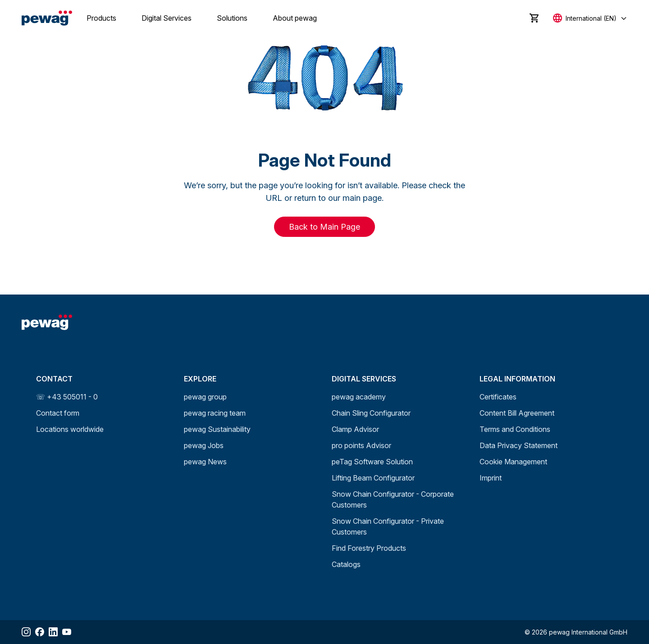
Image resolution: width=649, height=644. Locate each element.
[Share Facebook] (40, 632)
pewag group (205, 397)
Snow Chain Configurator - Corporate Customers (393, 499)
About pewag (295, 18)
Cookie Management (513, 462)
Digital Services (167, 18)
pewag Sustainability (217, 429)
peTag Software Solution (372, 462)
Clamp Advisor (355, 429)
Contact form (58, 413)
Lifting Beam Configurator (373, 478)
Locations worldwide (70, 429)
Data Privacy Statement (519, 445)
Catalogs (346, 564)
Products (101, 18)
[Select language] (590, 18)
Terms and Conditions (515, 429)
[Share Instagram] (26, 632)
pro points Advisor (361, 445)
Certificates (498, 397)
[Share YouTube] (67, 632)
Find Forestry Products (369, 548)
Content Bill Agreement (517, 413)
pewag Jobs (204, 445)
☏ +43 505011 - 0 (67, 397)
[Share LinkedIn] (53, 632)
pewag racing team (215, 413)
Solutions (232, 18)
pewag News (205, 462)
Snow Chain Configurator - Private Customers (388, 526)
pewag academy (359, 397)
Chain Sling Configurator (371, 413)
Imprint (491, 478)
